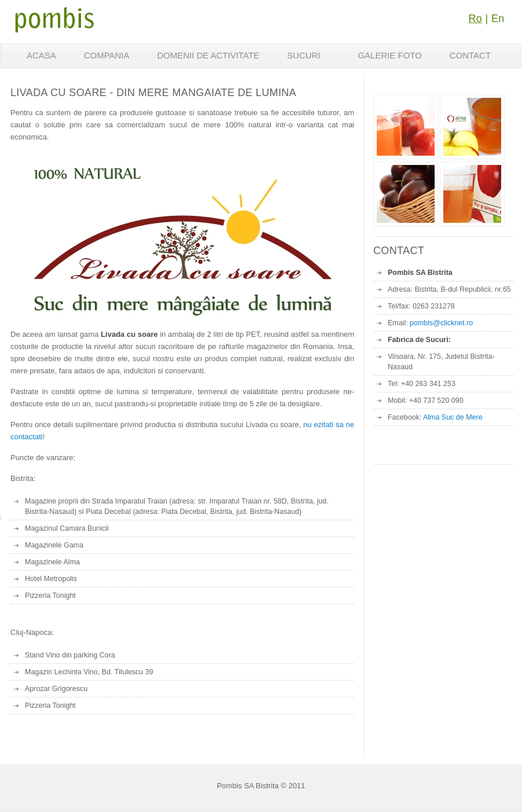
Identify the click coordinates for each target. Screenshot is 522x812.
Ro (475, 19)
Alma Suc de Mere (453, 417)
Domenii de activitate (208, 55)
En (498, 19)
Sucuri (304, 55)
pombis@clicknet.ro (441, 323)
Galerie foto (389, 55)
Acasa (41, 55)
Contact (470, 55)
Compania (107, 55)
